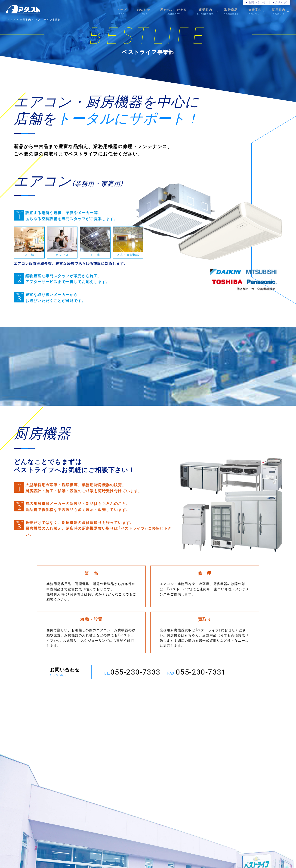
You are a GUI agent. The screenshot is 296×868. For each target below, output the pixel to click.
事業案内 (206, 10)
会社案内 (255, 10)
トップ (122, 10)
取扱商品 (231, 10)
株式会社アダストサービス (23, 9)
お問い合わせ (257, 2)
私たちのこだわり (174, 10)
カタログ (281, 2)
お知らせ (144, 10)
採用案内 (278, 10)
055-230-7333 (135, 672)
